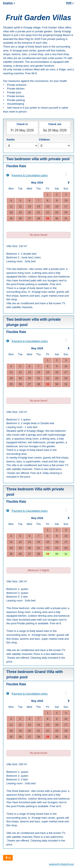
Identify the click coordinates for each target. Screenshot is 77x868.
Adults (10, 140)
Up (8, 858)
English (9, 3)
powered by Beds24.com (61, 864)
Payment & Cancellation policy (27, 175)
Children (44, 140)
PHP (70, 3)
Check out (55, 124)
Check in (22, 124)
